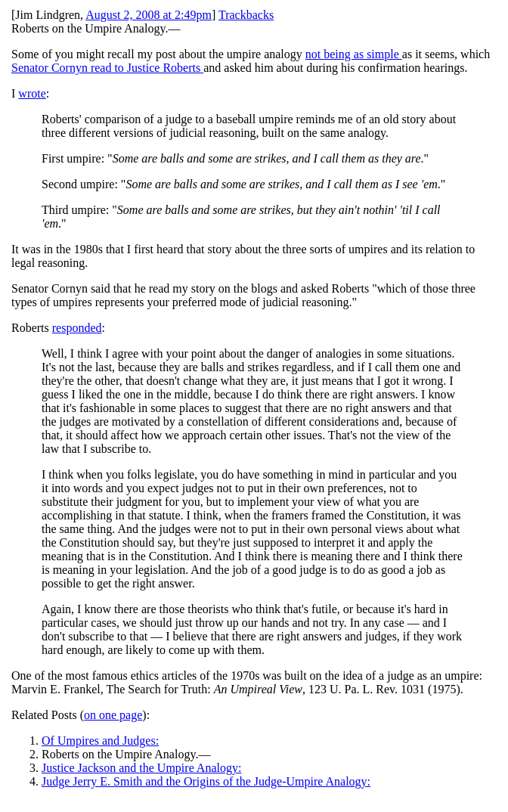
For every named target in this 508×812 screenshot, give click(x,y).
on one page (113, 715)
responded (77, 328)
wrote (32, 93)
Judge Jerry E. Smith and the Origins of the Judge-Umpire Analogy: (206, 781)
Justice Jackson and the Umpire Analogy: (141, 768)
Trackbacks (246, 15)
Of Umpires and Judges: (100, 741)
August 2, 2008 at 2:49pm (149, 15)
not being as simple (354, 54)
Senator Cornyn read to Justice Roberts (107, 68)
